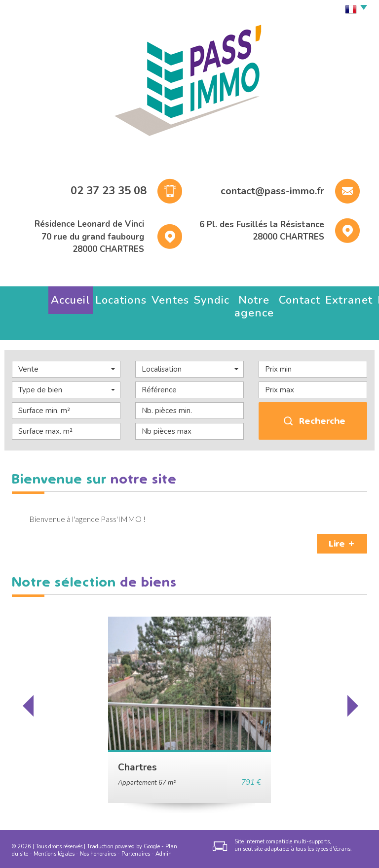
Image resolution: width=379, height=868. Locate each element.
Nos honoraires (98, 825)
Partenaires (136, 825)
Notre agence (184, 297)
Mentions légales (54, 825)
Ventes (113, 297)
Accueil (42, 297)
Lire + (342, 515)
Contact (228, 297)
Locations (78, 297)
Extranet (263, 297)
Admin (164, 825)
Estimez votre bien (317, 297)
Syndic (143, 297)
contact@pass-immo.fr (272, 191)
